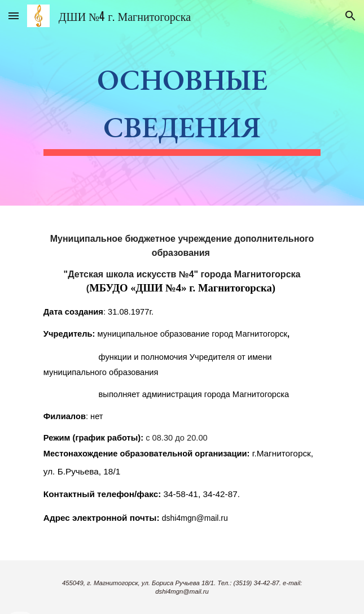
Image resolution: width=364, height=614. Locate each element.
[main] (182, 103)
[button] (14, 16)
